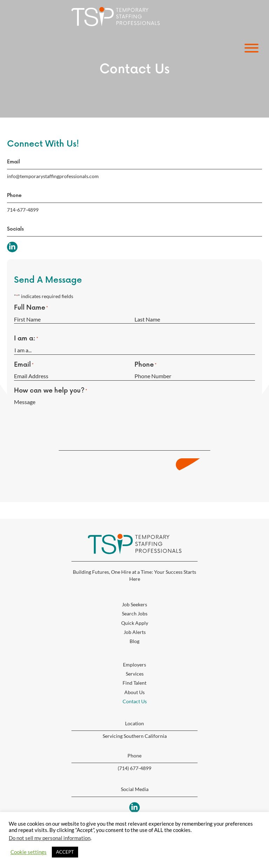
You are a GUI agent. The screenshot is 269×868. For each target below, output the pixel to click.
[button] (250, 48)
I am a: (26, 339)
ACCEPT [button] (65, 852)
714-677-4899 (23, 210)
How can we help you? (51, 391)
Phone (146, 365)
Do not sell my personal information (50, 838)
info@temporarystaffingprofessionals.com (53, 176)
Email (24, 365)
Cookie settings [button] (29, 852)
